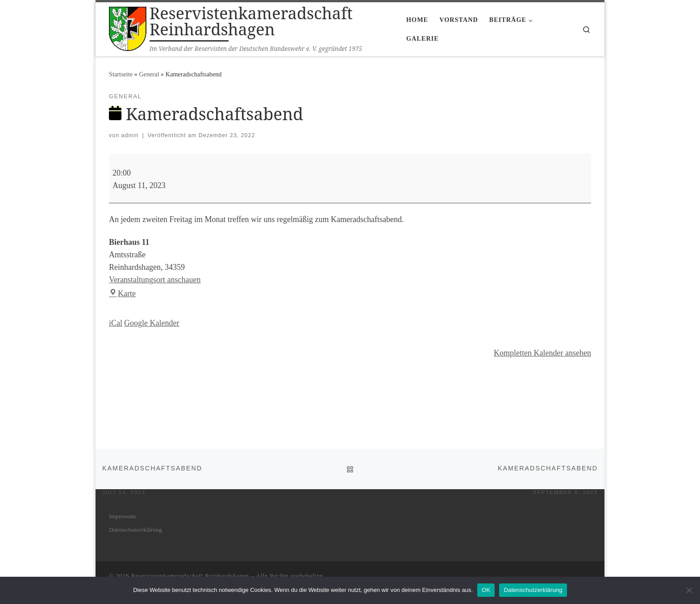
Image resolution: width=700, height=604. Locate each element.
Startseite (121, 74)
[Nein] (689, 590)
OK (486, 590)
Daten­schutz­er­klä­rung (135, 530)
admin (130, 135)
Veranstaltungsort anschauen (155, 280)
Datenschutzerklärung (533, 590)
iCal (116, 323)
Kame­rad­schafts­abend (152, 472)
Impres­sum (122, 516)
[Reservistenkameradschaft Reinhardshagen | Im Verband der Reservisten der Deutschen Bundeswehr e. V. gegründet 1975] (128, 27)
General (149, 74)
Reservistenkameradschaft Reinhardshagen (190, 576)
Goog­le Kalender (152, 323)
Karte (122, 294)
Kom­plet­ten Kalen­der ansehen (542, 353)
